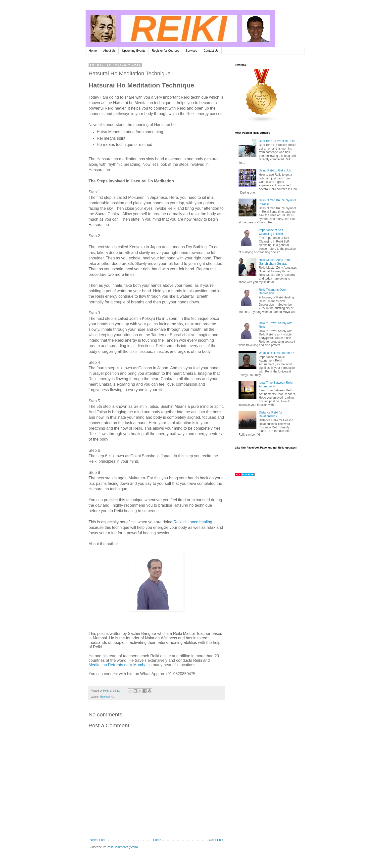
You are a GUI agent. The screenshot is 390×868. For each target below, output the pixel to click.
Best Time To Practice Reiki (277, 141)
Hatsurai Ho (107, 697)
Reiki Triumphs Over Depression (272, 291)
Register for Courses (165, 51)
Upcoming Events (134, 51)
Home (93, 51)
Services (191, 51)
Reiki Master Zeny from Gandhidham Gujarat (274, 262)
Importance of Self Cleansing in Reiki (271, 232)
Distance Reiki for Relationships (271, 414)
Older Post (216, 840)
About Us (109, 51)
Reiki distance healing (193, 522)
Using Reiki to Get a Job (275, 170)
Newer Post (97, 840)
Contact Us (211, 51)
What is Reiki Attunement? (276, 353)
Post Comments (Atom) (122, 847)
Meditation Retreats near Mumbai (118, 665)
